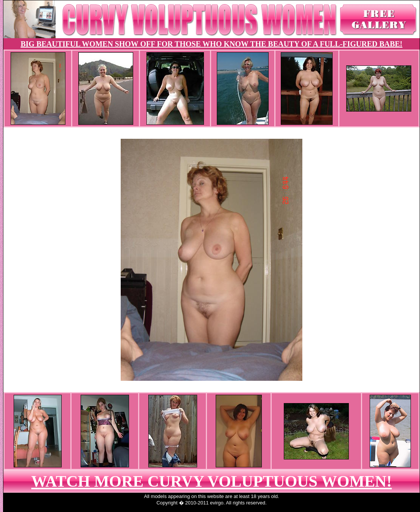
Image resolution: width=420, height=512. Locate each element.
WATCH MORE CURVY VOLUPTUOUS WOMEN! (212, 481)
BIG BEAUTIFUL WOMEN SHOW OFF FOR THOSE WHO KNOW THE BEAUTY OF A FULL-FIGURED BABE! (211, 44)
